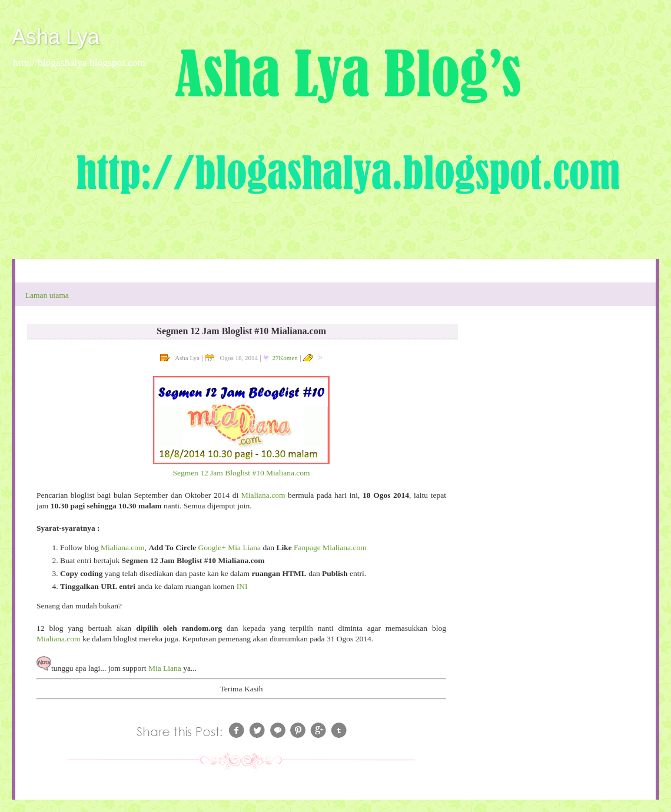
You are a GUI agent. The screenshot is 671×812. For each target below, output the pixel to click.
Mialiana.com (263, 495)
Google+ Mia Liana (230, 548)
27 (285, 358)
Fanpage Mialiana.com (330, 548)
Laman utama (47, 295)
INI (242, 586)
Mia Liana (165, 668)
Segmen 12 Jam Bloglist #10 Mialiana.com (241, 473)
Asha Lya (56, 37)
